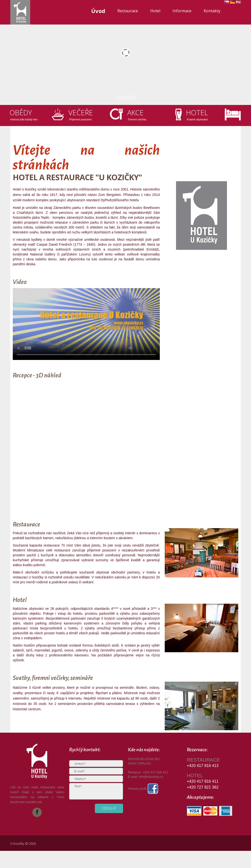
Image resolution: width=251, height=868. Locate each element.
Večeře (81, 113)
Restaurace (128, 11)
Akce (136, 113)
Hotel (155, 11)
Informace (182, 11)
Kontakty (212, 11)
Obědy (21, 113)
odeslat (109, 808)
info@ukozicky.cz (151, 777)
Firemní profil (143, 789)
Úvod (98, 11)
